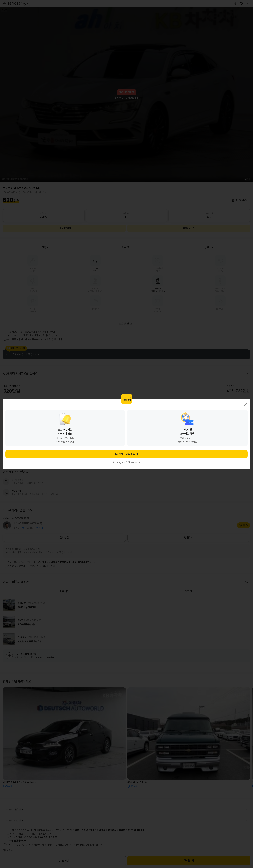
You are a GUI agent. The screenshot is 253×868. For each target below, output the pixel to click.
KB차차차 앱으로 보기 (126, 454)
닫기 (246, 404)
